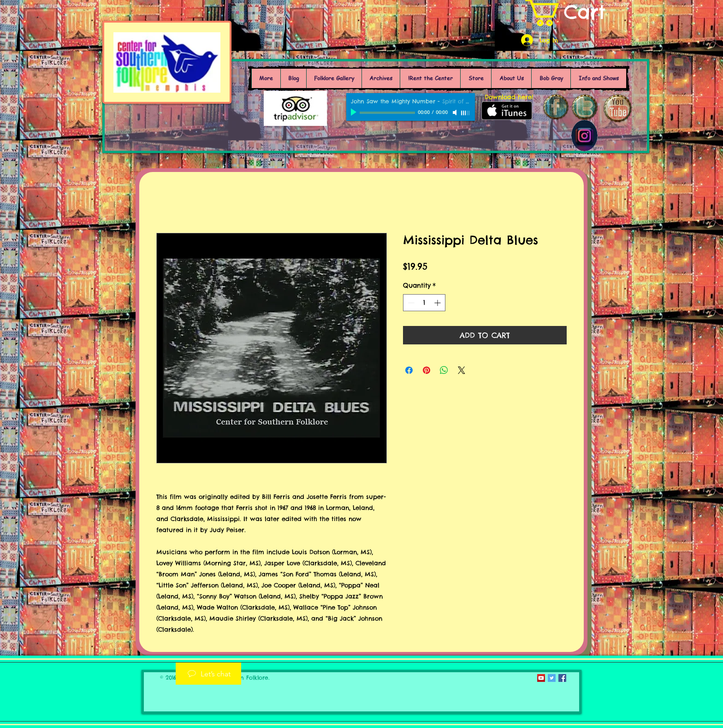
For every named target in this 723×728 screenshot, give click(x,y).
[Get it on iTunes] (507, 111)
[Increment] (438, 303)
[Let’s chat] (208, 674)
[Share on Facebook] (409, 370)
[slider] (466, 113)
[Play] (355, 112)
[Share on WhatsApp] (444, 370)
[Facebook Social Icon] (562, 678)
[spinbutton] (424, 303)
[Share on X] (462, 370)
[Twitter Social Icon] (552, 678)
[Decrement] (410, 303)
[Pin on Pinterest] (427, 370)
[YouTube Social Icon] (541, 678)
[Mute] (456, 112)
